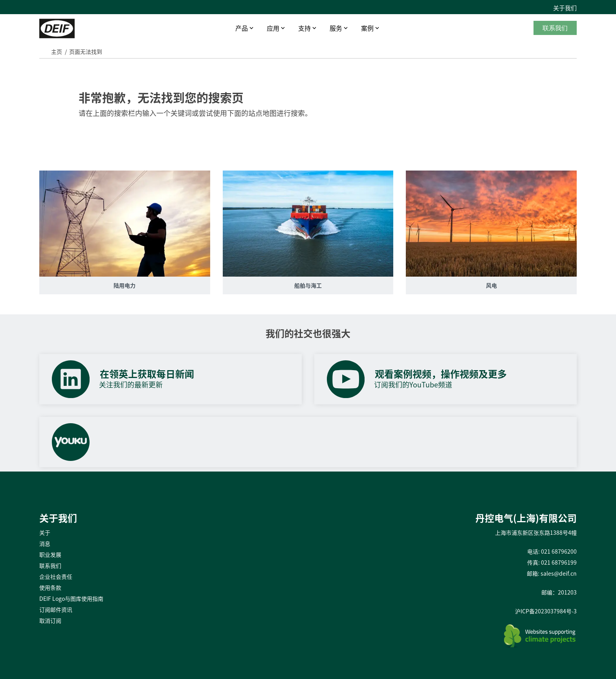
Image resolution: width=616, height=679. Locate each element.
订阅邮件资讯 (56, 609)
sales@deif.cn (559, 573)
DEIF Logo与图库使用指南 (71, 598)
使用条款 (50, 587)
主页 (57, 51)
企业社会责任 (56, 576)
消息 (45, 543)
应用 (273, 28)
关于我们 (565, 8)
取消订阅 (50, 620)
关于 (45, 532)
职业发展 (50, 554)
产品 (242, 28)
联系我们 (555, 28)
